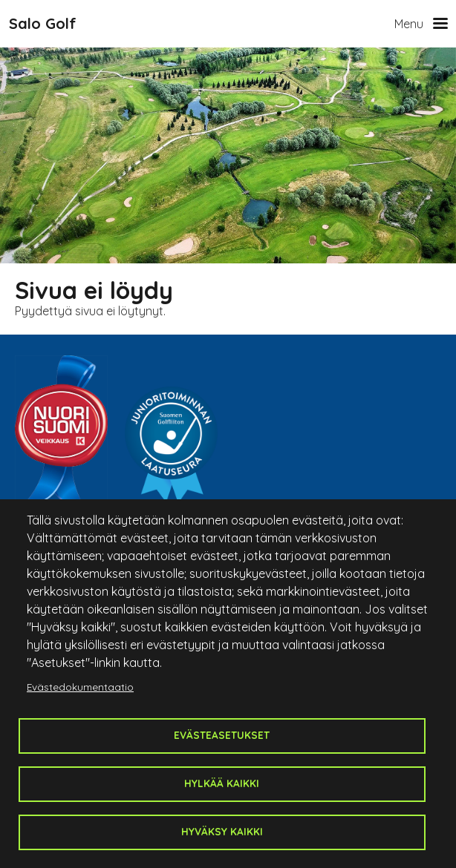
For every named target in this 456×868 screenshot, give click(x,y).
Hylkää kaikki (222, 783)
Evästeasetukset (222, 735)
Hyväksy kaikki (222, 831)
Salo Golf (43, 23)
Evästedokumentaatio (80, 687)
